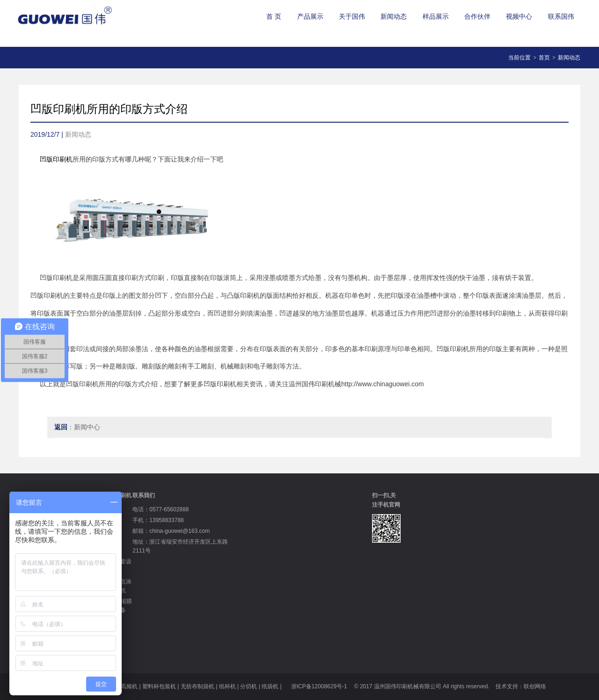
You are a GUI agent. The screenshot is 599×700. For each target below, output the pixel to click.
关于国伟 (352, 16)
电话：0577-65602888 (161, 509)
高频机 (129, 686)
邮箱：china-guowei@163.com (171, 531)
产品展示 (310, 16)
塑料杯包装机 (159, 686)
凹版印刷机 (56, 159)
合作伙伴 (477, 16)
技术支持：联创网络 (521, 686)
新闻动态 (394, 16)
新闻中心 (87, 427)
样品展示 (436, 16)
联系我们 (144, 495)
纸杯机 (227, 686)
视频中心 (519, 16)
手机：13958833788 (158, 520)
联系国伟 (561, 16)
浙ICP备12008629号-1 (318, 686)
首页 (544, 58)
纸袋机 (270, 686)
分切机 (248, 686)
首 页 (274, 16)
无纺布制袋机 (197, 686)
